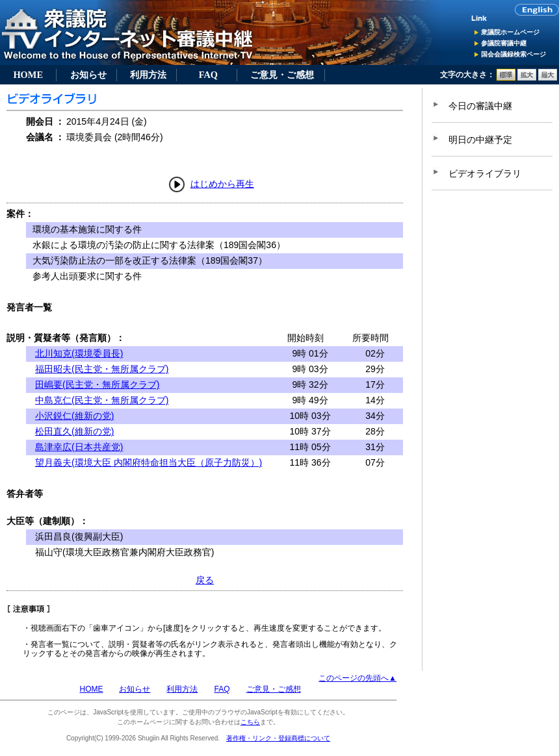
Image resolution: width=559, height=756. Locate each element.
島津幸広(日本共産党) (79, 447)
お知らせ (88, 75)
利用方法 (148, 75)
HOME (28, 75)
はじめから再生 (222, 184)
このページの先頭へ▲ (357, 678)
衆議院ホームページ (510, 32)
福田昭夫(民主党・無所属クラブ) (102, 369)
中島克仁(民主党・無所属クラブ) (102, 400)
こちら (250, 722)
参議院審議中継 (504, 43)
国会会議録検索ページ (513, 54)
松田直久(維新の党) (74, 431)
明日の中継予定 (480, 140)
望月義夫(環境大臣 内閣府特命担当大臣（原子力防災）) (149, 462)
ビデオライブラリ (485, 173)
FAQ (208, 75)
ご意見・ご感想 (282, 75)
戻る (205, 580)
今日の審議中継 (480, 106)
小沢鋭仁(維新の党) (74, 416)
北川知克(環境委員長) (79, 353)
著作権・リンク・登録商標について (278, 738)
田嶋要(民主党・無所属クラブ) (97, 384)
